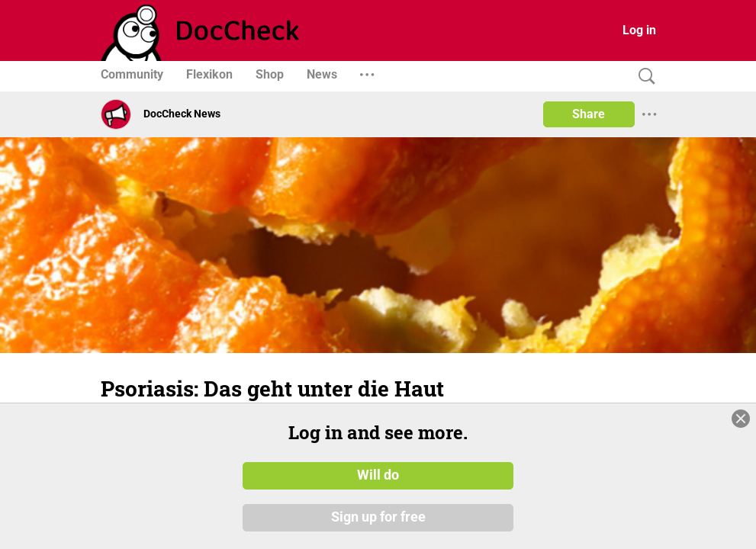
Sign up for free (378, 518)
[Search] (643, 77)
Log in (639, 30)
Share (589, 114)
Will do (378, 475)
